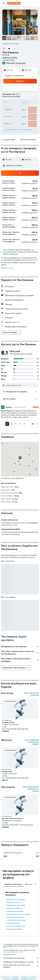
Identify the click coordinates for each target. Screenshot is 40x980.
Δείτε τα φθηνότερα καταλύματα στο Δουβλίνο (32, 742)
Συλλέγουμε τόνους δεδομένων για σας (21, 962)
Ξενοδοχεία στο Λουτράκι (15, 911)
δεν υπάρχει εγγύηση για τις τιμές (13, 952)
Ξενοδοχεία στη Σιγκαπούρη (15, 899)
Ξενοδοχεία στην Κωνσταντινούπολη (18, 914)
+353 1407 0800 (8, 60)
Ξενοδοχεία (15, 977)
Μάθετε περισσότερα (11, 254)
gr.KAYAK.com (5, 977)
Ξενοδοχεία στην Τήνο (13, 902)
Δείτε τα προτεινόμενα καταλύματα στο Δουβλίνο (31, 789)
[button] (4, 3)
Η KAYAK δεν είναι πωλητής (21, 958)
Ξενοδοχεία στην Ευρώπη (29, 977)
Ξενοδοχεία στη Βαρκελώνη (15, 926)
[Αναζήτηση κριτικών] (22, 385)
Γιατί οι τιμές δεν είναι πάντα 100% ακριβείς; (21, 966)
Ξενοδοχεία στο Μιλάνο (14, 908)
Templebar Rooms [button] (8, 722)
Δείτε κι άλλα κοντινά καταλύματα (31, 694)
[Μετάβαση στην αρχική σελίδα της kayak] (14, 3)
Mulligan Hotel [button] (7, 772)
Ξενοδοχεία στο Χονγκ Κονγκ (16, 905)
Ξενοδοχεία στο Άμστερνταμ (16, 920)
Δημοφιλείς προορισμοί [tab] (13, 884)
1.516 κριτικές (21, 63)
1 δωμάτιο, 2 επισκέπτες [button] (14, 76)
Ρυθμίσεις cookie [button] (7, 268)
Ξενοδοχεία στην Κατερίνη (15, 917)
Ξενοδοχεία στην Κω (13, 923)
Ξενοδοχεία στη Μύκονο (14, 929)
